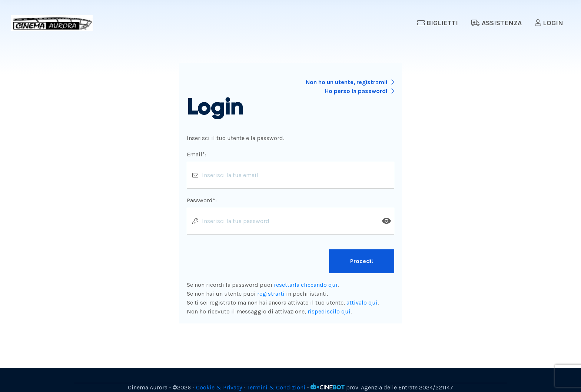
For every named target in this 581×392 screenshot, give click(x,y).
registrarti (271, 294)
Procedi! (362, 261)
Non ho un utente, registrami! (350, 82)
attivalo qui (362, 303)
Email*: (197, 154)
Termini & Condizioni (276, 387)
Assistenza (497, 23)
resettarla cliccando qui (306, 285)
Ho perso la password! (360, 91)
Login (549, 23)
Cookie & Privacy (219, 387)
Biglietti (438, 23)
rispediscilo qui (329, 311)
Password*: (202, 200)
